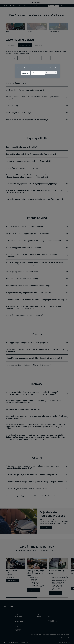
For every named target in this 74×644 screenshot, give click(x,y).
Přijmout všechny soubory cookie (38, 73)
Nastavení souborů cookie (51, 73)
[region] (37, 71)
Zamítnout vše (25, 73)
